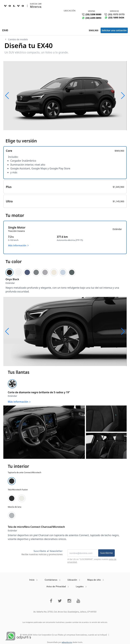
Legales (80, 586)
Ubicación (72, 580)
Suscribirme (106, 553)
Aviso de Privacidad (56, 586)
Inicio (32, 580)
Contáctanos (51, 580)
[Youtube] (78, 601)
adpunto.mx (67, 642)
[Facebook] (51, 601)
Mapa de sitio (94, 580)
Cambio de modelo (16, 39)
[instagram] (69, 601)
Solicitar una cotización (114, 30)
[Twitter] (60, 601)
